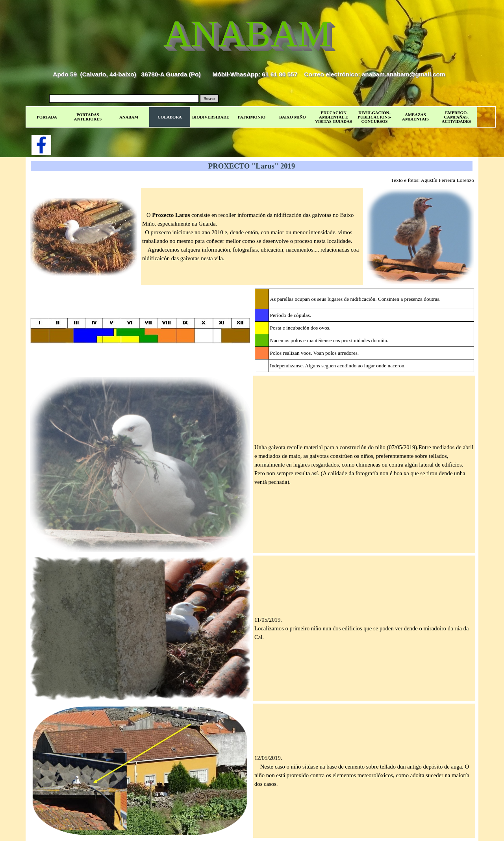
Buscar (209, 99)
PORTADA (47, 117)
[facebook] (41, 145)
